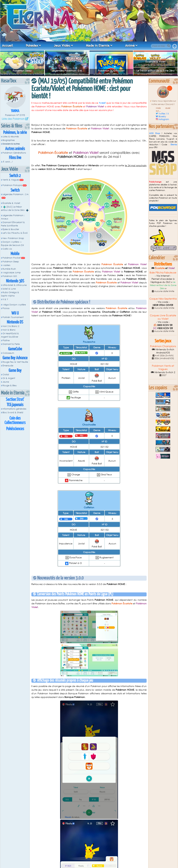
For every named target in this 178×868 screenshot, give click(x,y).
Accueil (7, 46)
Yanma (15, 111)
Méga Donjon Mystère (14, 305)
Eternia (174, 145)
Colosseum (8, 353)
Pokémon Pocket (11, 258)
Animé (130, 46)
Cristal (6, 375)
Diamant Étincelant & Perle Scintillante (13, 224)
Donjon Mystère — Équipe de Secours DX (12, 244)
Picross (6, 308)
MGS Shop (155, 133)
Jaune (6, 382)
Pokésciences (15, 429)
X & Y (5, 299)
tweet (102, 103)
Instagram (164, 119)
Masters (6, 265)
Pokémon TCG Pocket (111, 71)
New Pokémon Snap (13, 238)
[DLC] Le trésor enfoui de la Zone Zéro (15, 209)
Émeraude (8, 366)
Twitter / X (164, 114)
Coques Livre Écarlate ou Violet (163, 317)
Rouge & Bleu (10, 385)
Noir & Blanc (9, 330)
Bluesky (162, 117)
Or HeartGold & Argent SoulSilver (10, 335)
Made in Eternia (98, 46)
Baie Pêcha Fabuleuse (163, 272)
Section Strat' (15, 400)
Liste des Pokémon (13, 119)
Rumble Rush (9, 269)
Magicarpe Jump (12, 273)
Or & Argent (9, 378)
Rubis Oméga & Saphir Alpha (10, 294)
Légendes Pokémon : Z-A (67, 71)
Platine (6, 340)
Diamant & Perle (11, 344)
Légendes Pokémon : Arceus (13, 217)
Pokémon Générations (14, 153)
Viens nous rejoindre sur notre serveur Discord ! (164, 103)
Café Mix (7, 249)
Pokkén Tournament (13, 317)
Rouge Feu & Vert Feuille (15, 362)
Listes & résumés (11, 137)
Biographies (9, 140)
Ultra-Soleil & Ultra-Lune (15, 285)
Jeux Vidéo (62, 46)
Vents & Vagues (11, 180)
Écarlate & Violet (156, 61)
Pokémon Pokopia (12, 185)
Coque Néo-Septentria (163, 299)
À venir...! (7, 162)
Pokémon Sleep (22, 71)
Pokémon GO (10, 276)
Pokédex (32, 46)
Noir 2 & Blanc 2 (11, 326)
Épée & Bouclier (11, 229)
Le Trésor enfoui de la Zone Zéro (156, 71)
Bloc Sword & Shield (13, 412)
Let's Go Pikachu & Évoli (15, 233)
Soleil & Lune (9, 289)
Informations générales (14, 409)
